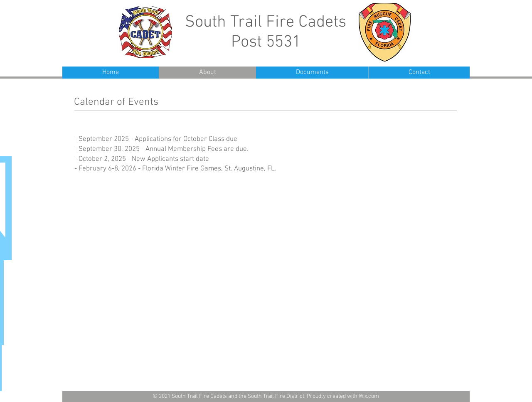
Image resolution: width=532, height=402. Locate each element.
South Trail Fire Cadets (266, 22)
